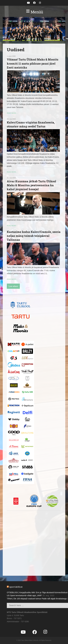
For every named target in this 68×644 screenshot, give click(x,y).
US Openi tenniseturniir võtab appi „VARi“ (24, 595)
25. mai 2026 (11, 178)
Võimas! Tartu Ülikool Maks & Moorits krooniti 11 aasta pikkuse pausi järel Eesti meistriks (33, 63)
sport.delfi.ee (16, 587)
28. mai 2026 (11, 119)
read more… (12, 113)
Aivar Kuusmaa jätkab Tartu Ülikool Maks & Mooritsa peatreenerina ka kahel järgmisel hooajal (31, 185)
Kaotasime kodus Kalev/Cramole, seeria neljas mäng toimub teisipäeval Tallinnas (34, 236)
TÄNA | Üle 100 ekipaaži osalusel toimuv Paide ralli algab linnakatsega (37, 599)
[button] (34, 12)
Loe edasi (13, 286)
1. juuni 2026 (11, 56)
